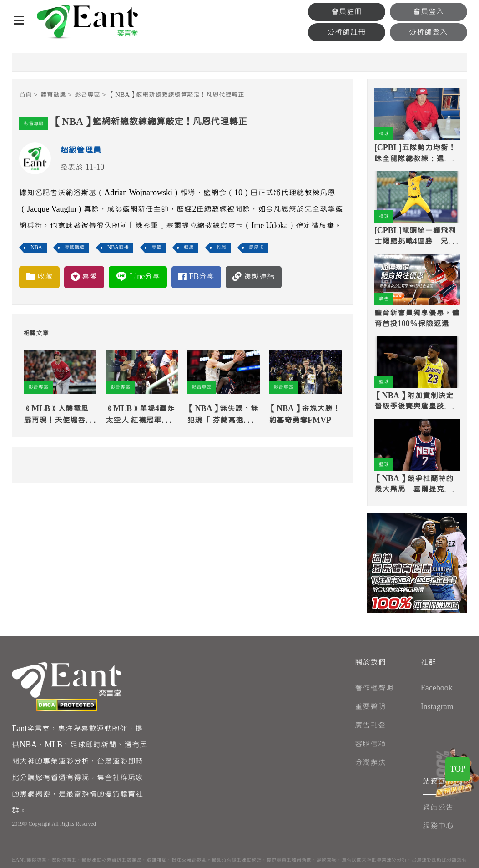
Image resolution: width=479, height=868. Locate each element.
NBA (36, 247)
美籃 (156, 247)
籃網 (189, 247)
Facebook (437, 688)
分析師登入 (428, 32)
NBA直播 (118, 247)
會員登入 (429, 12)
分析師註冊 (346, 32)
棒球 (384, 134)
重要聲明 (370, 707)
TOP (458, 769)
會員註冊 (347, 12)
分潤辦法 (370, 763)
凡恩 (222, 247)
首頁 (25, 95)
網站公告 (438, 807)
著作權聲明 (374, 688)
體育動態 (53, 95)
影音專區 (87, 95)
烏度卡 (256, 247)
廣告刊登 (370, 725)
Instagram (437, 707)
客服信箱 (370, 744)
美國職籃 (75, 247)
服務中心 (438, 826)
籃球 (384, 382)
